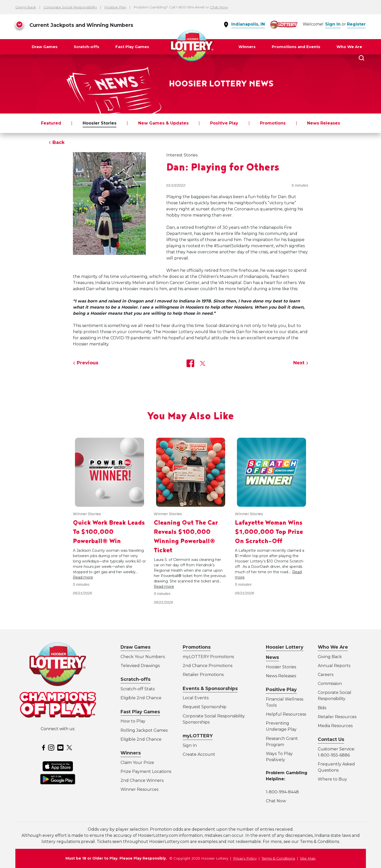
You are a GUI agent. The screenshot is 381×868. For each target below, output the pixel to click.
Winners (247, 47)
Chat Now (219, 7)
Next (299, 363)
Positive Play (115, 7)
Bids (322, 708)
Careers (326, 675)
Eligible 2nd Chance (141, 698)
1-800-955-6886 (334, 755)
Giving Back (26, 7)
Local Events (196, 698)
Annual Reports (334, 666)
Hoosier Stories (100, 123)
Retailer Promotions (203, 675)
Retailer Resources (337, 717)
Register (356, 24)
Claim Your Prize (137, 763)
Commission (330, 684)
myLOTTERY (198, 736)
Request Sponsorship (205, 707)
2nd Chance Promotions (208, 666)
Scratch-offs (86, 47)
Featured (51, 123)
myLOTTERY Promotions (208, 657)
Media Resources (335, 726)
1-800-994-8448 (282, 792)
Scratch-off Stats (138, 689)
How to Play (133, 721)
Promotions (273, 123)
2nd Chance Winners (142, 780)
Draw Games (45, 47)
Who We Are (349, 47)
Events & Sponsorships (210, 688)
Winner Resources (139, 789)
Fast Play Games (132, 47)
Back (59, 142)
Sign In (333, 24)
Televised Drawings (140, 666)
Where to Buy (332, 779)
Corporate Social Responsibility (70, 7)
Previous (88, 363)
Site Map (308, 858)
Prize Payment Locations (146, 771)
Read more (83, 577)
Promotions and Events (296, 47)
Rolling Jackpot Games (144, 730)
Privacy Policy (245, 858)
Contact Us (331, 739)
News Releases (324, 123)
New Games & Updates (163, 123)
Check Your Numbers (143, 657)
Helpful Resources (285, 714)
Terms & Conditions (278, 858)
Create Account (199, 754)
